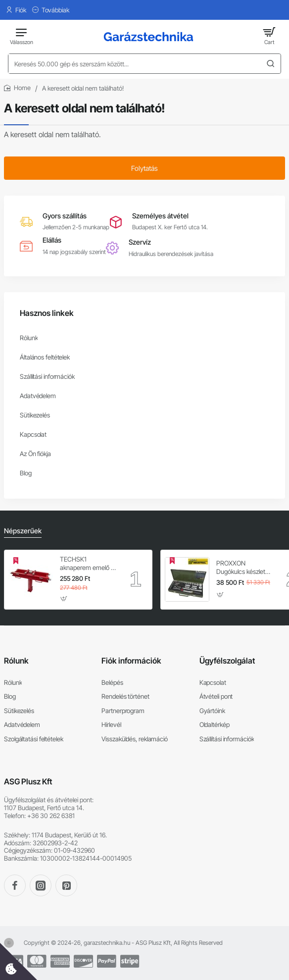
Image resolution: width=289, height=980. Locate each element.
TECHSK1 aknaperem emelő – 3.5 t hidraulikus (87, 564)
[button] (64, 598)
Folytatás (144, 168)
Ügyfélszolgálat (227, 661)
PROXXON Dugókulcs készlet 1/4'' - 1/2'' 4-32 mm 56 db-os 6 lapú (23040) (244, 568)
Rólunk (16, 661)
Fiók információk (131, 661)
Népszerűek (23, 531)
